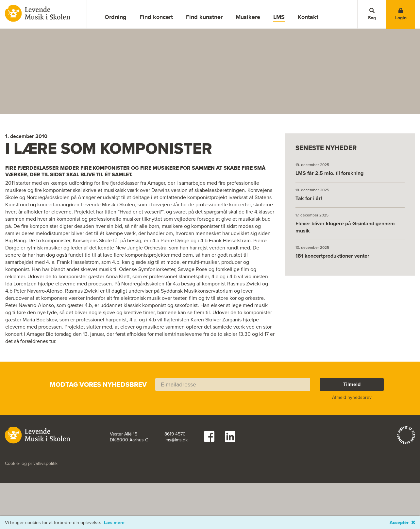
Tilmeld (352, 419)
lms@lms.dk (176, 474)
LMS (279, 17)
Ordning (116, 17)
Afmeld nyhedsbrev (352, 432)
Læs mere (114, 523)
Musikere (248, 17)
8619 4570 (175, 469)
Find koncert (156, 17)
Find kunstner (204, 17)
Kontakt (308, 17)
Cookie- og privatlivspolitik (31, 498)
